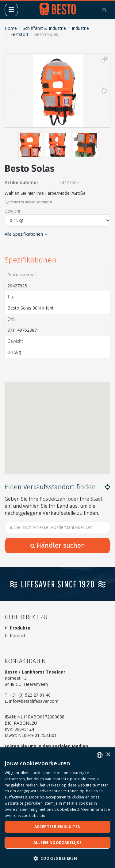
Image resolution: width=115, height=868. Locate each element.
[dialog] (57, 808)
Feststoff (19, 34)
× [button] (108, 755)
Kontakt (18, 636)
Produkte (20, 628)
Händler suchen (58, 545)
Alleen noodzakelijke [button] (57, 843)
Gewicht (13, 211)
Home (11, 28)
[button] (104, 60)
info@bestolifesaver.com (34, 701)
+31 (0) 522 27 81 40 (30, 695)
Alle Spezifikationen (26, 234)
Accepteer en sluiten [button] (58, 827)
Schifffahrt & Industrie (44, 28)
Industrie (80, 28)
